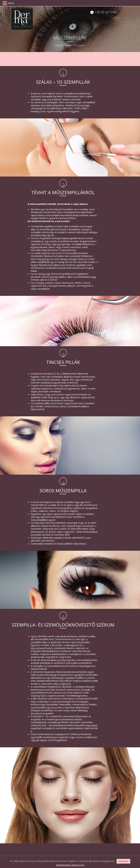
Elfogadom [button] (123, 861)
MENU (11, 3)
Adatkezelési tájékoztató (70, 865)
